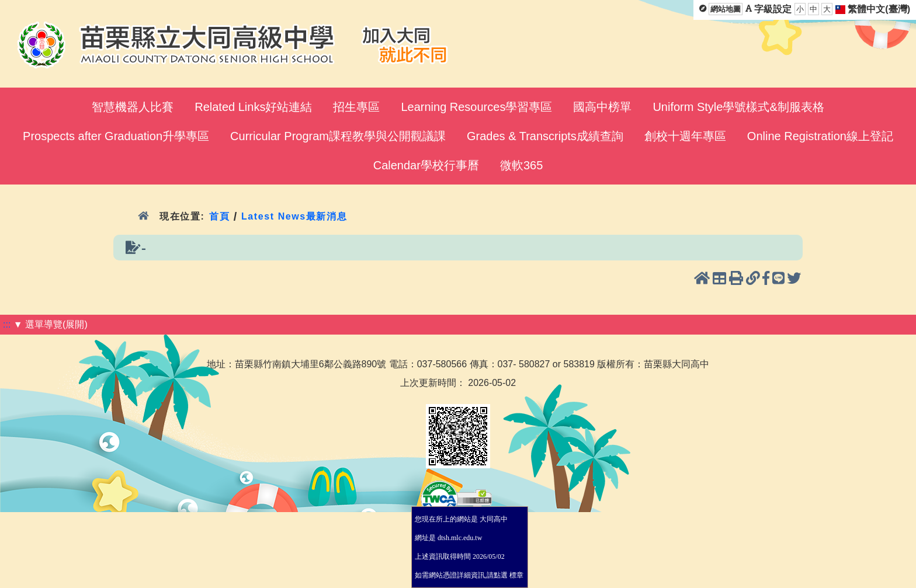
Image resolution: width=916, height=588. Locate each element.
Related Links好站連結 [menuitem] (253, 107)
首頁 (219, 216)
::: (7, 324)
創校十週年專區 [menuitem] (685, 136)
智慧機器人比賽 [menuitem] (133, 107)
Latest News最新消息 (294, 216)
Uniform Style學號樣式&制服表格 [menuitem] (738, 107)
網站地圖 (726, 9)
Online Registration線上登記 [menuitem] (820, 136)
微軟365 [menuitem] (521, 165)
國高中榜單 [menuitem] (602, 107)
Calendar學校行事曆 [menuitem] (426, 165)
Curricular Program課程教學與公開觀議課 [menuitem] (338, 136)
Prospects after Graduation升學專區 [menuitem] (116, 136)
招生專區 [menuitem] (356, 107)
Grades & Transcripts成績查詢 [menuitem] (545, 136)
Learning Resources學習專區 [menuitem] (476, 107)
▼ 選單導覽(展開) (51, 324)
